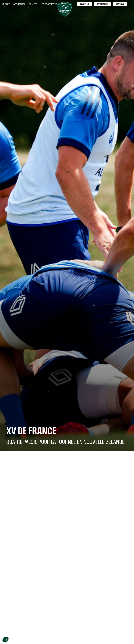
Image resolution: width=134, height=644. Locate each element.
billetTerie (84, 4)
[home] (65, 9)
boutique (120, 4)
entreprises (102, 4)
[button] (7, 4)
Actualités (19, 4)
